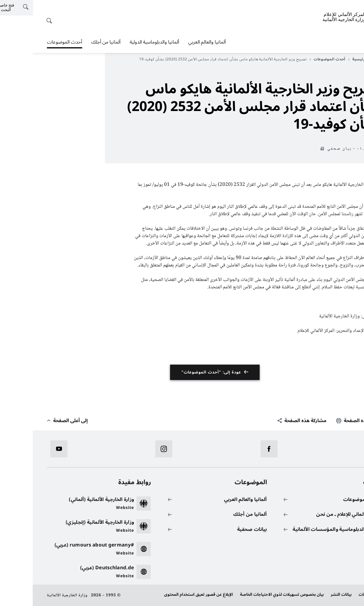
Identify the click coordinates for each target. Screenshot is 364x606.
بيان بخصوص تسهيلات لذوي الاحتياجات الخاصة (249, 594)
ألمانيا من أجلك (73, 42)
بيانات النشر (308, 594)
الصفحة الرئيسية (333, 59)
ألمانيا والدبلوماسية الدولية (122, 42)
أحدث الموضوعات (32, 42)
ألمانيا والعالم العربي (174, 42)
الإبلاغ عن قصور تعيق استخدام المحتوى (166, 594)
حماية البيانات (338, 594)
